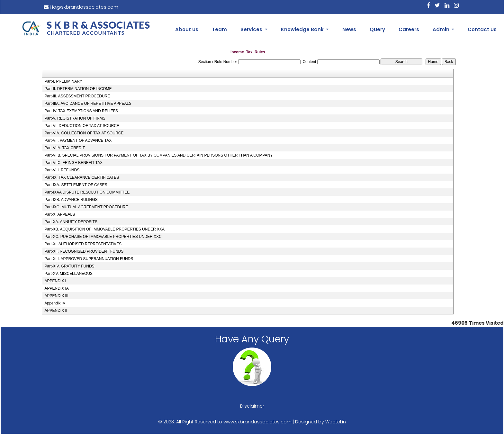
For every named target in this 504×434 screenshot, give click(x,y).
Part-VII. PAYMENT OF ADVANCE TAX (78, 140)
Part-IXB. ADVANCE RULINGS (71, 200)
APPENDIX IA (56, 288)
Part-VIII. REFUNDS (62, 170)
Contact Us (482, 29)
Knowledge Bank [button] (303, 29)
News (349, 29)
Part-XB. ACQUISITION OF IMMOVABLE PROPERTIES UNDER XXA (104, 229)
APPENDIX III (56, 296)
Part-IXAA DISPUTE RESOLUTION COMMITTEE (87, 192)
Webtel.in (336, 422)
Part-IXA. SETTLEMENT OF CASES (76, 185)
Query (377, 29)
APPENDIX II (56, 311)
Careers (409, 29)
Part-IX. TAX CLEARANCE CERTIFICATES (82, 177)
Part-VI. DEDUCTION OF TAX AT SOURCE (82, 126)
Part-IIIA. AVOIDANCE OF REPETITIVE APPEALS (88, 104)
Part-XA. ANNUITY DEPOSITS (71, 222)
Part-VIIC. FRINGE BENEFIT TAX (73, 163)
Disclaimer (252, 406)
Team (219, 29)
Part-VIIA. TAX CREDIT (65, 148)
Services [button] (252, 29)
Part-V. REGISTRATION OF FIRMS (75, 118)
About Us (187, 29)
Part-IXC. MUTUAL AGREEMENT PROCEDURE (86, 207)
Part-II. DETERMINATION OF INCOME (78, 89)
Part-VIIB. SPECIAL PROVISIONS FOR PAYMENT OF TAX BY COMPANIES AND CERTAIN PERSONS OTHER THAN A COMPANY (158, 155)
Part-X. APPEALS (60, 214)
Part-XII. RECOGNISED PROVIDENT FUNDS (84, 251)
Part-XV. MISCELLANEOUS (68, 274)
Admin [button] (442, 29)
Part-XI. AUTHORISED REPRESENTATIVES (83, 244)
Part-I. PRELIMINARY (63, 81)
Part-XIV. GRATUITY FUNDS (69, 266)
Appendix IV (55, 303)
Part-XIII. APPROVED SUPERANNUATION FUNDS (89, 259)
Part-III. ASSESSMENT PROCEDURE (77, 96)
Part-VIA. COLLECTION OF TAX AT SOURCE (84, 133)
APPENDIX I (55, 281)
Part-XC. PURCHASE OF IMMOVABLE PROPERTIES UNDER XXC (103, 237)
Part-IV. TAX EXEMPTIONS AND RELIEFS (81, 111)
